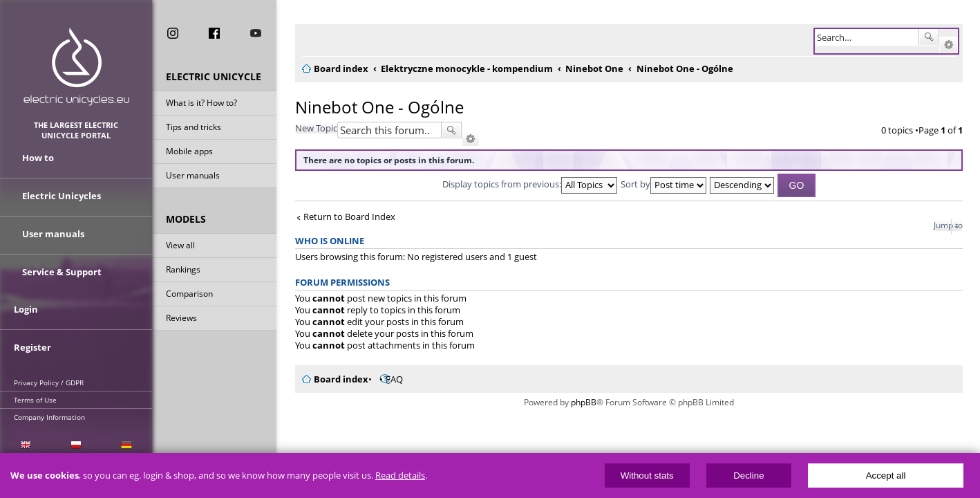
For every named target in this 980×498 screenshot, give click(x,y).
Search (929, 37)
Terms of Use (35, 379)
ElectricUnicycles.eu (76, 67)
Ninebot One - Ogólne (371, 107)
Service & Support (62, 261)
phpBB (579, 402)
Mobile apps (189, 158)
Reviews (181, 325)
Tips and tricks (194, 134)
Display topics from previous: (526, 184)
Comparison (189, 301)
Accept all (886, 476)
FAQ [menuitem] (386, 379)
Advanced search (949, 45)
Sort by (659, 184)
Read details (400, 476)
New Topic (308, 128)
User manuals (193, 182)
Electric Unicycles (62, 199)
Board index (333, 379)
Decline (748, 476)
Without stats (647, 476)
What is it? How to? (201, 110)
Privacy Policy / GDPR (49, 362)
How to (38, 168)
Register (32, 330)
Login (26, 299)
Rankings (183, 276)
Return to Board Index (341, 217)
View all (180, 252)
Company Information (49, 396)
